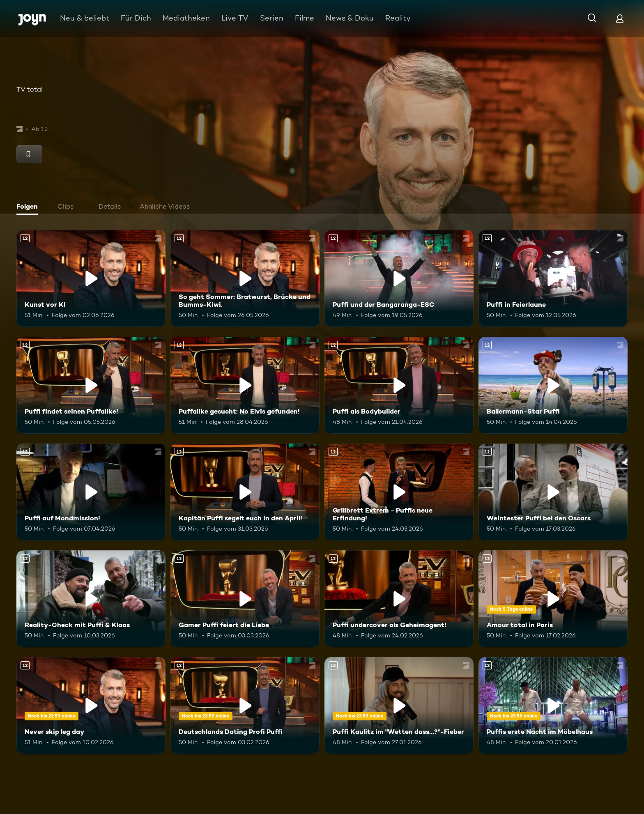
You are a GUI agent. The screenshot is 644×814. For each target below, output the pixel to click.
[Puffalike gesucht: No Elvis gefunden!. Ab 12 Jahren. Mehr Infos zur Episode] (245, 385)
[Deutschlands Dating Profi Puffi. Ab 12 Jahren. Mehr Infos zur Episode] (245, 706)
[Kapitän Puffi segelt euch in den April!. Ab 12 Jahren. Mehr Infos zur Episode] (245, 492)
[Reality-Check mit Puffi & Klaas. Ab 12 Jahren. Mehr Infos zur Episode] (91, 599)
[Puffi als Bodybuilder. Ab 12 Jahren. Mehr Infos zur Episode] (399, 385)
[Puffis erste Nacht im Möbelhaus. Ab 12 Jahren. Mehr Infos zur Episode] (553, 706)
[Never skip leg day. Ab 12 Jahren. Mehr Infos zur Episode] (91, 706)
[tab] (29, 207)
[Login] (620, 18)
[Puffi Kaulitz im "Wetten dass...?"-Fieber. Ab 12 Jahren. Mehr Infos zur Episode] (399, 706)
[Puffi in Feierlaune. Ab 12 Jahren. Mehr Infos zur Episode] (553, 278)
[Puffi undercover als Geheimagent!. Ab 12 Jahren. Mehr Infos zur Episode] (399, 599)
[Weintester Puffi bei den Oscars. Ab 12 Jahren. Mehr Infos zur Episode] (553, 492)
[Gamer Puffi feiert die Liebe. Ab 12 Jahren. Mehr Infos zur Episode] (245, 599)
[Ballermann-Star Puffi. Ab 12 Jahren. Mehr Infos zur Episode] (553, 385)
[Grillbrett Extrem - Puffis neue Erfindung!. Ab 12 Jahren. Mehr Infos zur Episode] (399, 492)
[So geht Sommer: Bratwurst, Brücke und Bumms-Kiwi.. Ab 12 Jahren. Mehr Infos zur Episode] (245, 278)
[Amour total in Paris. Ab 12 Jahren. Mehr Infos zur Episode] (553, 599)
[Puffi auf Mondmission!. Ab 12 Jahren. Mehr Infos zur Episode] (91, 492)
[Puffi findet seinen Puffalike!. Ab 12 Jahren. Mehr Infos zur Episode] (91, 385)
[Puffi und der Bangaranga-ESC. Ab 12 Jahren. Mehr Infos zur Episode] (399, 278)
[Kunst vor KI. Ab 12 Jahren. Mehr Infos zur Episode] (91, 278)
